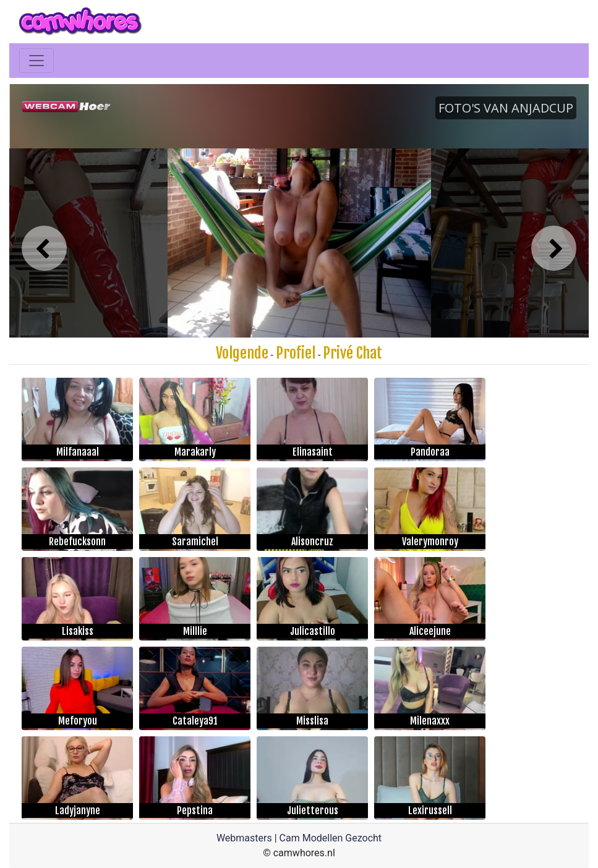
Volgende (242, 353)
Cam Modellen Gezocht (331, 838)
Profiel (296, 353)
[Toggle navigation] (36, 61)
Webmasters (244, 838)
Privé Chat (352, 353)
